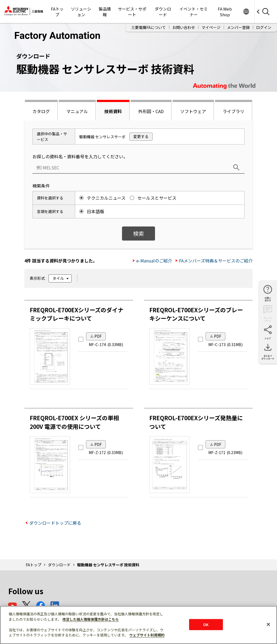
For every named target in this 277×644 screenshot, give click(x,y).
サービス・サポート (132, 12)
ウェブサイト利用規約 (147, 635)
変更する (141, 136)
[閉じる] (268, 624)
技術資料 (113, 111)
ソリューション (81, 12)
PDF (98, 336)
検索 (138, 233)
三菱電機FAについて (149, 27)
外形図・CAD (151, 111)
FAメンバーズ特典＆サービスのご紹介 (216, 261)
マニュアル (77, 111)
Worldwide (246, 11)
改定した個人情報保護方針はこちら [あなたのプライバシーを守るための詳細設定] (91, 619)
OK (206, 624)
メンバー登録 (238, 27)
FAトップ (57, 12)
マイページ (211, 27)
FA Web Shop (225, 12)
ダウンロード (163, 12)
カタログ (41, 111)
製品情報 (105, 12)
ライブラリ (233, 111)
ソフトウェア (193, 111)
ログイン (264, 27)
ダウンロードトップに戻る (55, 523)
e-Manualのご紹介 (154, 261)
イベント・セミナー (194, 12)
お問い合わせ (184, 27)
